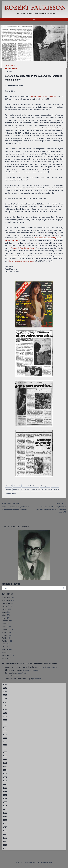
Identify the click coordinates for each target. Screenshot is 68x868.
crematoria (55, 486)
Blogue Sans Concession (14, 670)
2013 (5, 702)
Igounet (8, 490)
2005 (5, 731)
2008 (5, 720)
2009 (5, 717)
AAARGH (8, 676)
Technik (5, 652)
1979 (5, 824)
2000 (5, 749)
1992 (5, 777)
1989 (5, 788)
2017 (5, 688)
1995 (5, 767)
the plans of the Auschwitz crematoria (43, 96)
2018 (5, 684)
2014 (5, 699)
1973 (5, 845)
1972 (5, 849)
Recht (4, 644)
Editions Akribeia (11, 673)
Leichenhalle (25, 490)
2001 (5, 745)
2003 (5, 738)
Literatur (5, 624)
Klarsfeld (16, 490)
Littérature (6, 629)
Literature (5, 627)
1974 (5, 841)
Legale (4, 618)
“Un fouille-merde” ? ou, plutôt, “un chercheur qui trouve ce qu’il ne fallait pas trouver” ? (51, 508)
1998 (5, 756)
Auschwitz (17, 486)
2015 (5, 695)
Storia (4, 647)
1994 (5, 770)
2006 (5, 727)
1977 (5, 831)
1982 (5, 813)
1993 (5, 774)
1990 (5, 784)
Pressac (57, 490)
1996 (5, 763)
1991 (5, 781)
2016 (5, 692)
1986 (5, 799)
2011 (5, 709)
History (7, 69)
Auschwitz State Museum (31, 486)
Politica (5, 632)
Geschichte (6, 603)
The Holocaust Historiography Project (19, 679)
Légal (4, 615)
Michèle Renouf (47, 490)
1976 (5, 834)
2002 (5, 742)
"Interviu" (9, 486)
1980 (5, 820)
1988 (5, 792)
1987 (5, 795)
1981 (5, 817)
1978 (5, 827)
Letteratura (6, 621)
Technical (14, 69)
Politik (4, 638)
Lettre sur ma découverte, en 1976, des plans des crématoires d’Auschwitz (17, 506)
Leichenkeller (36, 490)
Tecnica (5, 658)
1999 (5, 752)
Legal (4, 612)
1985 (5, 802)
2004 (5, 734)
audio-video (6, 598)
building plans (45, 486)
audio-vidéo (6, 600)
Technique (6, 655)
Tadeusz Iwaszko (11, 494)
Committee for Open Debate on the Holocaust (21, 667)
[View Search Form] (34, 19)
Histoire (5, 606)
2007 (5, 724)
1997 (5, 759)
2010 (5, 713)
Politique (5, 641)
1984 (5, 806)
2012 (5, 706)
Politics (5, 635)
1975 (5, 838)
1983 (5, 809)
